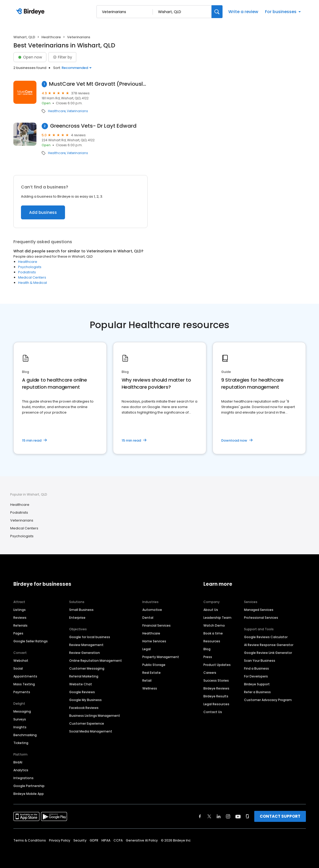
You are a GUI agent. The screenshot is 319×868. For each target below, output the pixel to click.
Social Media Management (91, 731)
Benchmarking (25, 735)
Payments (22, 692)
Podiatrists (27, 272)
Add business (43, 212)
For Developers (256, 676)
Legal (147, 649)
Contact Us (213, 712)
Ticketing (21, 743)
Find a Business (256, 668)
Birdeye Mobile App (29, 794)
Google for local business (90, 637)
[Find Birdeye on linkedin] (219, 816)
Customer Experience (87, 723)
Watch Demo (214, 625)
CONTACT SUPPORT (280, 816)
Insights (20, 727)
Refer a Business (257, 692)
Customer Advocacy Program (268, 700)
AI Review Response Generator (269, 645)
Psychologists (30, 267)
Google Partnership (29, 786)
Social (18, 668)
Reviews (20, 618)
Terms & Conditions (30, 840)
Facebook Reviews (84, 708)
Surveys (20, 719)
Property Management (161, 657)
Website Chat (81, 684)
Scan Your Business (260, 661)
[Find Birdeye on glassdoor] (247, 816)
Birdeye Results (216, 696)
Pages (18, 633)
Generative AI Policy (142, 840)
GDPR (94, 840)
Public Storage (154, 665)
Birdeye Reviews (216, 688)
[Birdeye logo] (31, 12)
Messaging (22, 711)
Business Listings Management (95, 716)
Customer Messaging (87, 668)
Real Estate (152, 673)
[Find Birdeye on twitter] (209, 816)
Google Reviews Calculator (266, 637)
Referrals (20, 625)
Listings (20, 610)
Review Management (86, 645)
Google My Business (85, 700)
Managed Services (259, 610)
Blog (207, 649)
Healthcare (51, 37)
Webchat (21, 661)
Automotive (152, 610)
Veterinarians (77, 111)
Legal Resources (216, 704)
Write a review (243, 12)
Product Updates (217, 665)
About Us (211, 610)
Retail (147, 680)
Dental (148, 618)
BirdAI (18, 762)
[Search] (217, 12)
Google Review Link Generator (268, 653)
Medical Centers (32, 277)
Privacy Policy (60, 840)
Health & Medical (33, 283)
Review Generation (85, 653)
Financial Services (156, 625)
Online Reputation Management (96, 661)
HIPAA (106, 840)
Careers (210, 673)
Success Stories (216, 680)
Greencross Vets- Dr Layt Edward (93, 126)
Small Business (81, 610)
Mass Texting (24, 684)
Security (80, 840)
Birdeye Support (257, 684)
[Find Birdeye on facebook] (200, 816)
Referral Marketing (84, 676)
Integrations (23, 778)
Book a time (213, 633)
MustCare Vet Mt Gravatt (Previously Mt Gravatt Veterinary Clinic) (98, 84)
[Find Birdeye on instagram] (228, 816)
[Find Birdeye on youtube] (238, 816)
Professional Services (261, 618)
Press (208, 657)
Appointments (25, 676)
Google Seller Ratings (31, 641)
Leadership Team (217, 618)
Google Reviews (82, 692)
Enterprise (77, 618)
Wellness (150, 688)
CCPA (118, 840)
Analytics (21, 770)
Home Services (154, 641)
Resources (212, 641)
